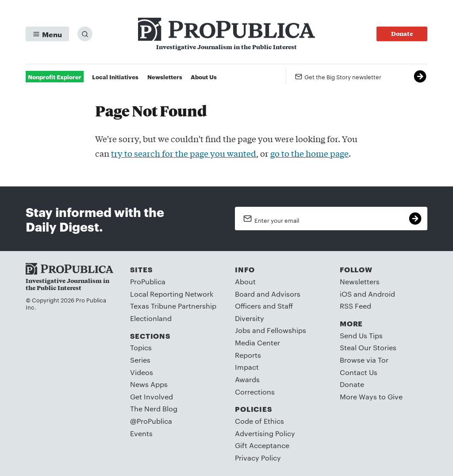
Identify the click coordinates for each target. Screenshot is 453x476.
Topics (141, 347)
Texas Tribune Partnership (173, 306)
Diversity (250, 318)
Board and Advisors (268, 294)
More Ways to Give (371, 397)
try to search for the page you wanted (184, 153)
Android (382, 294)
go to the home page (309, 153)
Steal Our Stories (368, 347)
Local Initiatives (115, 77)
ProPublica (148, 281)
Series (140, 360)
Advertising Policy (265, 433)
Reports (248, 355)
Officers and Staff (264, 306)
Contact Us (359, 372)
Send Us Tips (361, 335)
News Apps (149, 384)
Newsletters (165, 77)
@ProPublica (151, 421)
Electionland (151, 318)
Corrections (255, 392)
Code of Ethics (259, 421)
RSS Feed (355, 306)
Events (141, 433)
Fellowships (286, 330)
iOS (346, 294)
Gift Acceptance (262, 445)
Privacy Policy (258, 458)
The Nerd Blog (154, 408)
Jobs (243, 330)
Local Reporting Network (172, 294)
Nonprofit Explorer (55, 77)
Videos (142, 372)
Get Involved (152, 397)
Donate (352, 384)
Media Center (257, 342)
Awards (247, 379)
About (245, 281)
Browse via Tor (364, 360)
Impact (247, 367)
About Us (204, 77)
